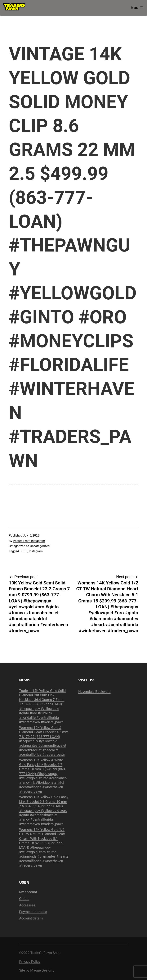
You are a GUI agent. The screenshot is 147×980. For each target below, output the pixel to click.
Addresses (27, 905)
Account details (31, 918)
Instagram (36, 551)
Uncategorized (40, 546)
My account (28, 892)
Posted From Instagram (29, 541)
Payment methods (33, 912)
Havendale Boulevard (94, 692)
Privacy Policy (30, 962)
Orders (24, 899)
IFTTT (24, 551)
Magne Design (41, 970)
